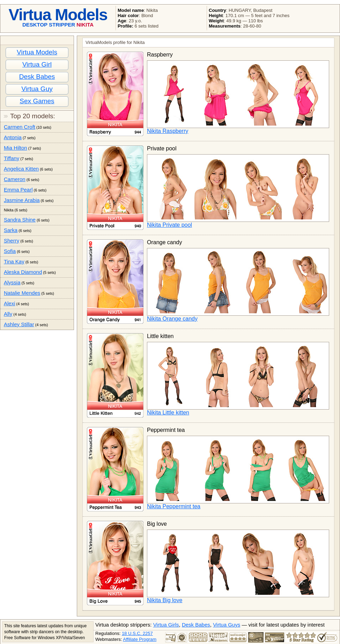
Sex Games (37, 101)
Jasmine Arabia (22, 200)
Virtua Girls (166, 625)
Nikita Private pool (169, 225)
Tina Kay (14, 261)
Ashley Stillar (19, 324)
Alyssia (12, 282)
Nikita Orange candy (172, 319)
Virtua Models (37, 52)
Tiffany (12, 158)
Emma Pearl (18, 190)
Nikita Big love (165, 600)
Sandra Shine (20, 220)
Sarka (11, 230)
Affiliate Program (140, 639)
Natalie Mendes (22, 293)
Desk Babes (37, 77)
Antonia (13, 137)
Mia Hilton (16, 148)
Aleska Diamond (23, 272)
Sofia (10, 251)
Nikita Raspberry (168, 131)
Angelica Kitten (21, 169)
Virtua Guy (37, 89)
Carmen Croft (20, 127)
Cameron (15, 179)
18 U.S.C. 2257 (137, 633)
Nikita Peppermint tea (174, 506)
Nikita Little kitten (168, 413)
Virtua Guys (227, 625)
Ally (8, 314)
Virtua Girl (37, 64)
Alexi (10, 303)
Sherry (12, 241)
